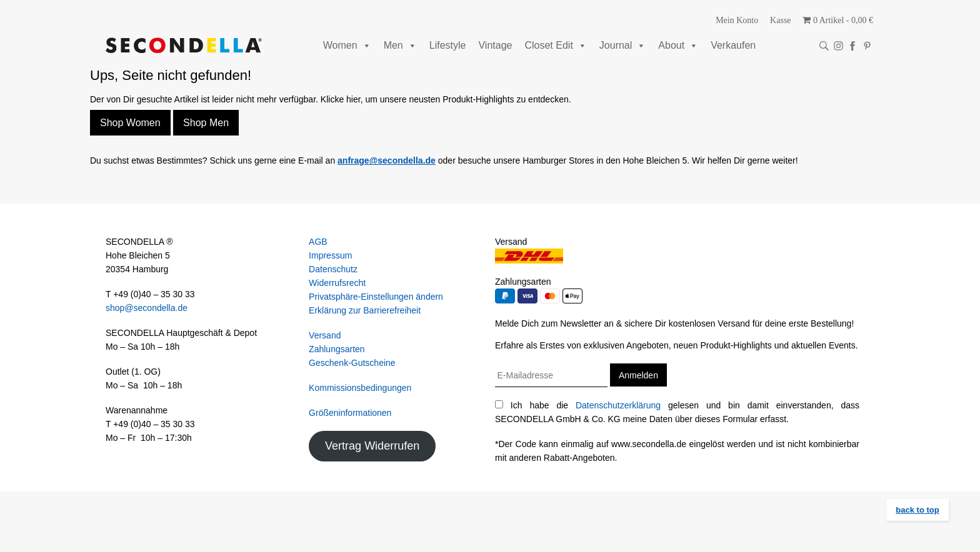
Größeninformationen (350, 413)
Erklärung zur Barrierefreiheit (365, 310)
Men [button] (400, 45)
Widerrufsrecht (337, 283)
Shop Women (130, 123)
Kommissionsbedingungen (360, 388)
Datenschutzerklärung (618, 405)
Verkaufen (733, 45)
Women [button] (347, 45)
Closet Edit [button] (555, 45)
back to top (917, 510)
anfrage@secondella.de (387, 160)
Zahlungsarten (337, 349)
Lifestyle (448, 45)
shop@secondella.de (147, 308)
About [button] (678, 45)
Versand (325, 335)
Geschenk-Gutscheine (352, 363)
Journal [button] (622, 45)
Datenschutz (333, 269)
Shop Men (206, 123)
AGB (318, 242)
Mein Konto (737, 20)
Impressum (330, 255)
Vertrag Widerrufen (372, 446)
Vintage (495, 45)
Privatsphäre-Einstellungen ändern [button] (376, 297)
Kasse (780, 20)
